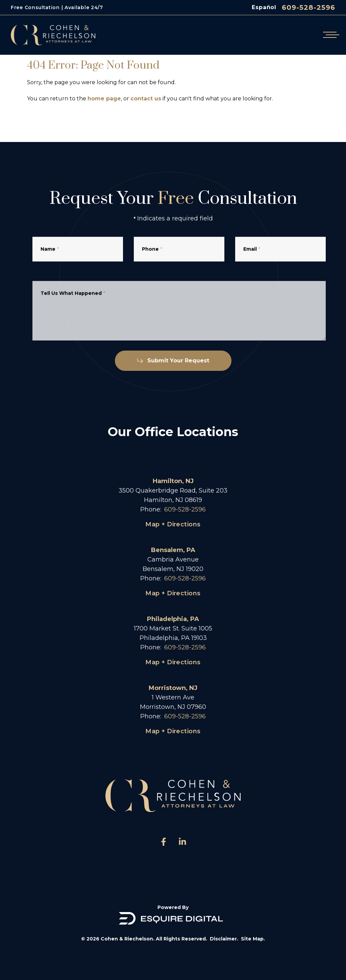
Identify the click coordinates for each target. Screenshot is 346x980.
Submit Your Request (173, 361)
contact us (146, 99)
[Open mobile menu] (330, 35)
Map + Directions (173, 524)
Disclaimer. (224, 939)
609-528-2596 (308, 7)
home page (104, 99)
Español (264, 7)
